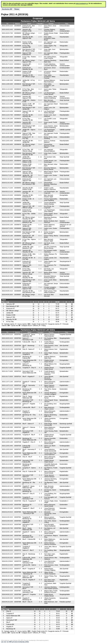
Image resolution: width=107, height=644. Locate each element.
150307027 (18, 411)
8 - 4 (40, 236)
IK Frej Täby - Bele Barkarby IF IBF (28, 90)
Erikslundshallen (65, 26)
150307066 (18, 539)
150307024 (18, 396)
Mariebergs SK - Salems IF (27, 505)
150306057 (18, 206)
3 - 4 (40, 42)
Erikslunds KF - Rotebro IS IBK (27, 211)
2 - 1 (40, 192)
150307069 (18, 536)
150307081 (18, 583)
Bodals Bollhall (64, 33)
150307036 (18, 446)
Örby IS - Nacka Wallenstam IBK (27, 397)
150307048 (18, 472)
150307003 (18, 342)
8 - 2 (40, 539)
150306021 (18, 97)
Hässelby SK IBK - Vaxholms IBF (28, 116)
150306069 (18, 232)
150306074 (18, 247)
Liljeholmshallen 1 (65, 382)
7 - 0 (40, 49)
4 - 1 (40, 97)
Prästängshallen (65, 53)
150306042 (18, 161)
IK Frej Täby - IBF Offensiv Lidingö (28, 150)
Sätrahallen (63, 508)
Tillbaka (17, 9)
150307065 (18, 525)
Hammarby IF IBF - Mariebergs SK (28, 401)
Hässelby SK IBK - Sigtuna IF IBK (28, 38)
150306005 (18, 37)
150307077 (18, 569)
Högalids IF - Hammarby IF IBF (28, 562)
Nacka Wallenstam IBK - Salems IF (29, 454)
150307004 (18, 346)
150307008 (18, 349)
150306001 (18, 30)
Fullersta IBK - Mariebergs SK (27, 491)
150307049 (18, 475)
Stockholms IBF (7, 9)
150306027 (18, 115)
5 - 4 (40, 100)
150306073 (18, 243)
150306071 (18, 250)
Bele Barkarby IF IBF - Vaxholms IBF (29, 85)
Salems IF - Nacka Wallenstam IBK (28, 577)
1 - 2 (40, 150)
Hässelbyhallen (64, 37)
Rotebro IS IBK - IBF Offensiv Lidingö (29, 105)
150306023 (18, 93)
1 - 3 (40, 183)
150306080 (18, 254)
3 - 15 (40, 446)
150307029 (18, 415)
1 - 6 (40, 46)
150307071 (18, 547)
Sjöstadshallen (64, 353)
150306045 (18, 150)
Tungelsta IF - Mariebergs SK (27, 518)
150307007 (18, 357)
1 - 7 (40, 284)
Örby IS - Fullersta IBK (29, 472)
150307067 (18, 532)
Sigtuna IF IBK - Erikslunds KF (27, 54)
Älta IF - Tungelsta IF (29, 569)
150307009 (18, 353)
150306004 (18, 26)
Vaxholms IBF (10, 304)
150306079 (18, 265)
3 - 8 (40, 389)
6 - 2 (40, 179)
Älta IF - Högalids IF (28, 377)
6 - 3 (40, 137)
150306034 (18, 130)
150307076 (18, 565)
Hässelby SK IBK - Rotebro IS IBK (28, 189)
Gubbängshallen (64, 587)
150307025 (18, 400)
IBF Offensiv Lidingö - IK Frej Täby (29, 295)
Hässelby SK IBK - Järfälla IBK (28, 141)
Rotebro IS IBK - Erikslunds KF (27, 72)
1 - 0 (40, 385)
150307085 (18, 587)
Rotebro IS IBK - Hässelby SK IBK (28, 43)
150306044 (18, 157)
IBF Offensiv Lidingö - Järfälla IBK (29, 34)
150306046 (18, 172)
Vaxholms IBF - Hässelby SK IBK (28, 251)
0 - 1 (40, 424)
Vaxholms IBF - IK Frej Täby (28, 192)
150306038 (18, 141)
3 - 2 (40, 26)
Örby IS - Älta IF (27, 457)
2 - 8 (40, 93)
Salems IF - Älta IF (28, 550)
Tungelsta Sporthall (65, 335)
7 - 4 (40, 287)
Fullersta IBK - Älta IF (29, 407)
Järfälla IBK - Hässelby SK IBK (28, 277)
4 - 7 (40, 442)
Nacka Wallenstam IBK (13, 616)
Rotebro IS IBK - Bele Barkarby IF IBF (29, 255)
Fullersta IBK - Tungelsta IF (27, 447)
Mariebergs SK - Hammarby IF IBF (28, 536)
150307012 (18, 364)
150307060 (18, 512)
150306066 (18, 236)
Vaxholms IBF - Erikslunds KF (27, 123)
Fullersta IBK (10, 624)
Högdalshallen (64, 349)
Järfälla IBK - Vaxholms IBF (27, 203)
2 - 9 (40, 37)
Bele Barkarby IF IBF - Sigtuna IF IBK (29, 281)
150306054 (18, 179)
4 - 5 (40, 195)
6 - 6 (40, 435)
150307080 (18, 572)
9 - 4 (40, 141)
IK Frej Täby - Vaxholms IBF (27, 46)
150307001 (18, 335)
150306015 (18, 57)
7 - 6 (40, 60)
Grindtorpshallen (65, 68)
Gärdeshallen (64, 357)
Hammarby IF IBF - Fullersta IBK (28, 461)
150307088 (18, 602)
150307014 (18, 377)
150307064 (18, 528)
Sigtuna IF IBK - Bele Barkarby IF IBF (29, 134)
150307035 (18, 431)
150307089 (18, 598)
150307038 (18, 442)
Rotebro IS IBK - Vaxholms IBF (27, 165)
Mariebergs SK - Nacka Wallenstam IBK (29, 439)
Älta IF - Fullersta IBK (29, 539)
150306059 (18, 203)
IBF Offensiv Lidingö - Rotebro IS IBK (29, 244)
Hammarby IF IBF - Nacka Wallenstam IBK (29, 372)
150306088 (18, 284)
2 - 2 (40, 126)
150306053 (18, 183)
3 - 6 (40, 594)
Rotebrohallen (64, 42)
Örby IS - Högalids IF (29, 580)
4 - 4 (40, 243)
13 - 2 (40, 111)
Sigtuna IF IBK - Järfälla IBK (27, 266)
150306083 (18, 280)
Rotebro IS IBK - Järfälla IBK (27, 225)
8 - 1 (40, 80)
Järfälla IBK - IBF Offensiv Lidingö (28, 176)
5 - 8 (40, 210)
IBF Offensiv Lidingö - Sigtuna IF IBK (29, 61)
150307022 (18, 404)
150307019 (18, 385)
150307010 (18, 360)
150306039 (18, 133)
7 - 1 (40, 427)
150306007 (18, 49)
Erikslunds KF (10, 309)
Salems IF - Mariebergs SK (27, 365)
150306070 (18, 225)
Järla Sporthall (64, 346)
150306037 (18, 137)
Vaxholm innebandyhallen (65, 30)
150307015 (18, 371)
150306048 (18, 175)
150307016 (18, 382)
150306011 (18, 64)
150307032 (18, 427)
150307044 (18, 457)
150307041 (18, 468)
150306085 (18, 269)
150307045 (18, 460)
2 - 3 (40, 115)
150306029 (18, 108)
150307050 (18, 479)
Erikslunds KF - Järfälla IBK (27, 284)
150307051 (18, 497)
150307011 (18, 368)
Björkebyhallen (64, 49)
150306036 (18, 144)
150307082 (18, 576)
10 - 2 (40, 232)
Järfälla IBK (10, 313)
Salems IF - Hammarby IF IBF (28, 339)
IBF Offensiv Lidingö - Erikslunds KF (29, 94)
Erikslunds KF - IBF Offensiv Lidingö (28, 236)
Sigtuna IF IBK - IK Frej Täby (28, 112)
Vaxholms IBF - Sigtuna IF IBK (27, 97)
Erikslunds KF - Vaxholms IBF (27, 262)
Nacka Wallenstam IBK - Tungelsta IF (29, 480)
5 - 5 (40, 84)
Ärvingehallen (64, 195)
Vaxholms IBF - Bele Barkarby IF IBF (29, 222)
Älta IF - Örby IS (27, 602)
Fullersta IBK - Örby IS (29, 342)
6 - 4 (40, 490)
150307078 (18, 561)
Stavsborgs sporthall (66, 424)
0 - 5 (40, 119)
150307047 (18, 483)
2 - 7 (40, 239)
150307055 (18, 486)
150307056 (18, 508)
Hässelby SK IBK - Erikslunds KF (28, 196)
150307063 (18, 521)
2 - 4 (40, 75)
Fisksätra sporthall (65, 602)
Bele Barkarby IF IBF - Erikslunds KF (29, 169)
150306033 (18, 126)
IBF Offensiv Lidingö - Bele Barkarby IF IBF (29, 183)
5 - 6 (40, 269)
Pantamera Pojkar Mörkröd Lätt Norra (38, 21)
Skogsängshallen (65, 338)
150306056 (18, 195)
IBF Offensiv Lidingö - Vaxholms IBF (29, 145)
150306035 (18, 119)
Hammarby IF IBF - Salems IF (28, 476)
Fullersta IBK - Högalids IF (27, 522)
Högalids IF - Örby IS (29, 442)
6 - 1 (40, 280)
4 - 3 (40, 153)
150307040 (18, 453)
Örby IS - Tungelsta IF (29, 501)
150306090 (18, 287)
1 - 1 (40, 161)
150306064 (18, 210)
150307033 (18, 438)
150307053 (18, 490)
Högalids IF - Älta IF (28, 508)
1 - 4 (40, 199)
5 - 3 (40, 217)
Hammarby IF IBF (12, 620)
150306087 (18, 295)
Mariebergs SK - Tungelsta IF (27, 390)
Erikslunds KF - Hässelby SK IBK (28, 69)
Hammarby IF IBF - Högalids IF (28, 432)
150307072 (18, 550)
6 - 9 (40, 261)
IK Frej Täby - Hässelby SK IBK (28, 119)
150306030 (18, 104)
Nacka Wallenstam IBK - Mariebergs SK (29, 573)
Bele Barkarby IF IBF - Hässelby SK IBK (29, 154)
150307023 (18, 407)
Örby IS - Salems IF (28, 349)
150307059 (18, 501)
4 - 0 (40, 33)
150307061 (18, 517)
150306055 (18, 188)
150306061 (18, 221)
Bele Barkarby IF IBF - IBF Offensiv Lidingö (29, 50)
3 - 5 (40, 133)
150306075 (18, 239)
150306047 (18, 168)
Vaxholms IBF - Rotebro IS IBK (27, 30)
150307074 (18, 554)
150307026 (18, 424)
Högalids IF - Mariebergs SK (27, 599)
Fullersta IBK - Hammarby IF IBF (28, 592)
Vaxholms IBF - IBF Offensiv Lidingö (28, 273)
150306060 (18, 199)
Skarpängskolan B (65, 261)
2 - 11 (40, 157)
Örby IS (9, 611)
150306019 (18, 80)
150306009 (18, 46)
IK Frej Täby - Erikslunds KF (27, 270)
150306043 (18, 153)
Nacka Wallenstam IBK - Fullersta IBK (29, 419)
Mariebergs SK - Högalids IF (27, 465)
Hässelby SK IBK (11, 319)
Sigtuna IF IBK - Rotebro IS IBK (27, 161)
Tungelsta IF (10, 614)
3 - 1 (40, 104)
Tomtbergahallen (65, 342)
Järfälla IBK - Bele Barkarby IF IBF (28, 248)
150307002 (18, 338)
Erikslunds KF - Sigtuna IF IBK (27, 180)
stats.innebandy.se (82, 3)
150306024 (18, 100)
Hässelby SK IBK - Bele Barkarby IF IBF (29, 292)
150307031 (18, 435)
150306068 (18, 228)
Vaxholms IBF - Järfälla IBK (27, 65)
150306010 (18, 42)
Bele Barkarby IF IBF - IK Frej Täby (29, 233)
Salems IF (9, 618)
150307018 (18, 389)
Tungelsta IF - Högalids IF (27, 547)
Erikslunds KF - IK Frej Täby (28, 138)
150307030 (18, 418)
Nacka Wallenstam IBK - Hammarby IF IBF (29, 513)
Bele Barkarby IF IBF (13, 306)
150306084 (18, 276)
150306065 (18, 214)
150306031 (18, 122)
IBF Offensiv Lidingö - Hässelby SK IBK (29, 218)
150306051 (18, 192)
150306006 (18, 53)
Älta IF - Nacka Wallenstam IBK (27, 529)
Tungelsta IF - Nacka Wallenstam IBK (29, 335)
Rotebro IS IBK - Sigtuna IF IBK (27, 288)
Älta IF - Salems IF (28, 424)
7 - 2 (40, 172)
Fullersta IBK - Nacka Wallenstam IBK (29, 558)
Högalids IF (10, 627)
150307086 (18, 594)
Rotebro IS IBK (11, 315)
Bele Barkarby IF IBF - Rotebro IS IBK (29, 127)
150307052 (18, 494)
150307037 (18, 449)
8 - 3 (40, 64)
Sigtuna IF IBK (11, 317)
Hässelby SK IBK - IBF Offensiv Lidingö (29, 76)
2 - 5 (40, 164)
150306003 (18, 33)
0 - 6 (40, 353)
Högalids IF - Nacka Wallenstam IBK (28, 487)
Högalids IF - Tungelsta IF (26, 412)
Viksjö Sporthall (64, 80)
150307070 (18, 543)
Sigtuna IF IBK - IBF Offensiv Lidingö (29, 207)
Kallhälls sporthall (65, 130)
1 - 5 (40, 71)
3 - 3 (40, 57)
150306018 (18, 84)
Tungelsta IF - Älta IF (29, 435)
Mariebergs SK (11, 629)
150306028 (18, 111)
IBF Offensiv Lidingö (12, 311)
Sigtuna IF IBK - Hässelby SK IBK (28, 172)
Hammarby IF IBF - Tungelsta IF (28, 354)
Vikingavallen (64, 46)
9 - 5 (40, 53)
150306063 (18, 217)
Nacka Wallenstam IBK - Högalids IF (29, 361)
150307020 (18, 393)
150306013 (18, 60)
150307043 (18, 464)
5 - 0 (40, 547)
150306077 (18, 261)
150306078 (18, 258)
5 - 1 (40, 175)
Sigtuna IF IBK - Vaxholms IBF (27, 229)
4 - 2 (40, 338)
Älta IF (8, 622)
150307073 (18, 558)
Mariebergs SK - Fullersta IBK (27, 357)
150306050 (18, 164)
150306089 (18, 291)
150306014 (18, 68)
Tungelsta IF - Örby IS (29, 368)
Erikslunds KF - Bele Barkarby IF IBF (29, 27)
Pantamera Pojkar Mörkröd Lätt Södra (38, 330)
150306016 (18, 75)
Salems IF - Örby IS (28, 494)
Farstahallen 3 (64, 501)
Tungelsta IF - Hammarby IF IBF (28, 498)
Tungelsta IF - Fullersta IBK (27, 584)
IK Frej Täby (10, 322)
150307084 (18, 580)
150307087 (18, 591)
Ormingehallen (64, 360)
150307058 (18, 505)
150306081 (18, 273)
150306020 (18, 71)
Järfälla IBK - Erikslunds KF (27, 158)
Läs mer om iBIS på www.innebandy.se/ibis (15, 642)
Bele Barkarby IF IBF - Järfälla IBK (29, 108)
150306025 (18, 89)
